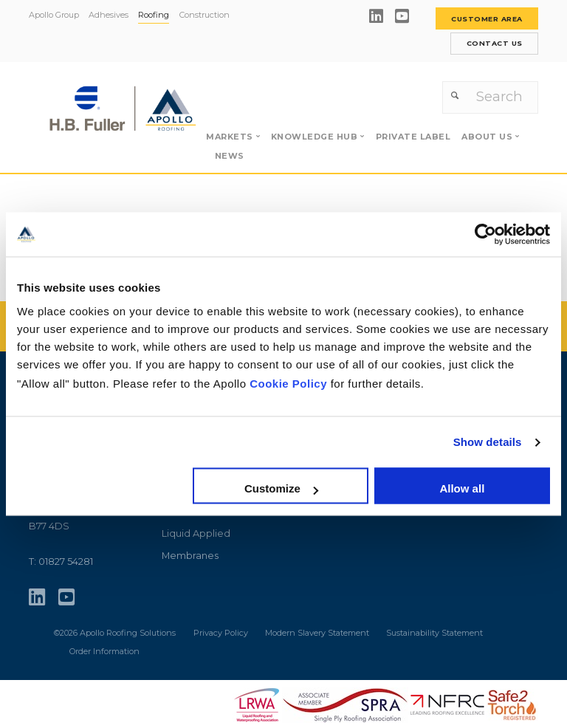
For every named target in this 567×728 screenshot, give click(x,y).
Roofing (154, 15)
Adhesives (109, 15)
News (230, 153)
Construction (205, 15)
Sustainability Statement (434, 631)
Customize (281, 489)
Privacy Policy (221, 631)
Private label (413, 134)
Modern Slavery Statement (318, 631)
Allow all (462, 489)
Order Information (104, 649)
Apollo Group (54, 15)
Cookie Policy (288, 384)
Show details (488, 442)
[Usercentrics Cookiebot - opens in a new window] (485, 234)
